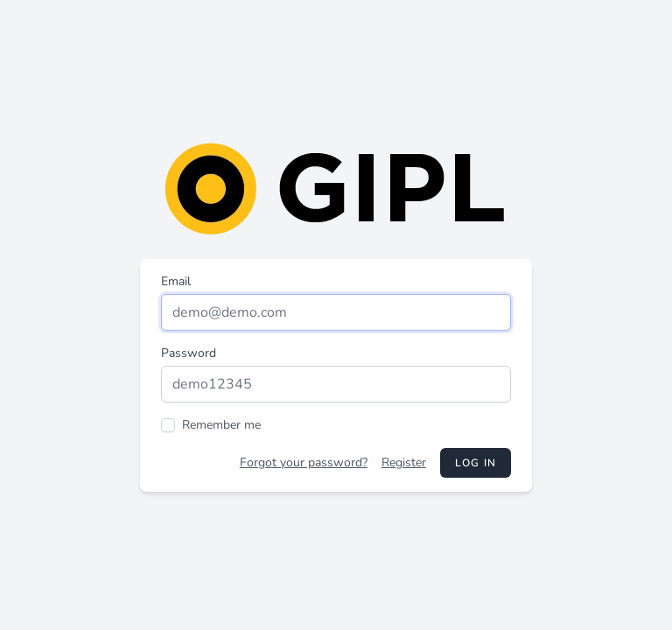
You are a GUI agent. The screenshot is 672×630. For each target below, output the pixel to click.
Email (176, 281)
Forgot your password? (304, 462)
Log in (476, 463)
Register (404, 462)
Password (189, 353)
